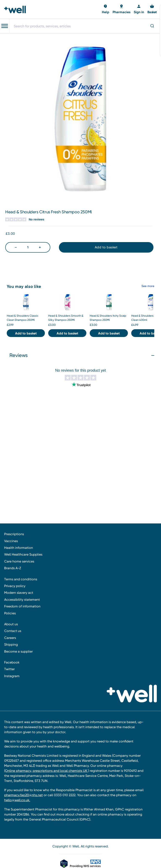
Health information (19, 548)
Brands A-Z (13, 568)
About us (11, 624)
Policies (10, 613)
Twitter (9, 669)
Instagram (12, 676)
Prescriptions (14, 534)
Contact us (13, 631)
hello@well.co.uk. (17, 800)
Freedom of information (22, 606)
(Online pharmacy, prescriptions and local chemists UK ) (47, 771)
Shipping (11, 644)
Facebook (12, 662)
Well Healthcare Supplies (23, 554)
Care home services (19, 561)
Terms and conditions (21, 579)
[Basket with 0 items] (106, 9)
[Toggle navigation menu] (5, 26)
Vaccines (11, 541)
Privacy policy (15, 586)
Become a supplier (18, 651)
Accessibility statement (22, 600)
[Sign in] (139, 9)
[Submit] (152, 26)
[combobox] (85, 26)
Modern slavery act (19, 593)
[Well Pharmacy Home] (16, 9)
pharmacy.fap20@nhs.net (23, 795)
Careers (10, 638)
